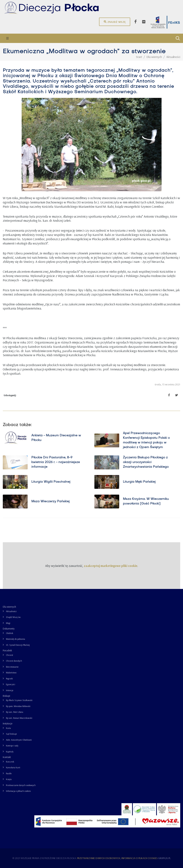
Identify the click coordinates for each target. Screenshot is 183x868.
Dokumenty (9, 629)
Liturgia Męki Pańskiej (139, 482)
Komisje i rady (12, 746)
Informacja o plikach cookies (18, 791)
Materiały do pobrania (15, 639)
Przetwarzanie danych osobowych (21, 785)
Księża (9, 779)
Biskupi (6, 696)
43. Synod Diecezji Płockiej (18, 645)
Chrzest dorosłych (14, 661)
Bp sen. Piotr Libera (15, 712)
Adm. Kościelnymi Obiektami (19, 740)
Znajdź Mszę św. (14, 617)
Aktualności (11, 611)
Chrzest (10, 655)
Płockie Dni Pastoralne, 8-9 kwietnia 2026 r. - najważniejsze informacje (56, 462)
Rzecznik (10, 762)
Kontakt (7, 757)
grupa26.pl (164, 858)
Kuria (8, 728)
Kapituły (10, 752)
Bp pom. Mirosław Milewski (18, 706)
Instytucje (8, 723)
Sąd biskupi (11, 734)
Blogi (8, 623)
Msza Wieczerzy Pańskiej (50, 502)
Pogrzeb (9, 679)
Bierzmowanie (12, 667)
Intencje (10, 690)
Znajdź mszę (115, 22)
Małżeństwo (11, 673)
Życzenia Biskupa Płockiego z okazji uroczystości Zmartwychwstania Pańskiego (146, 462)
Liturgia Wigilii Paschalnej (51, 482)
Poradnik (7, 650)
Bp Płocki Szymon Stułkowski (19, 700)
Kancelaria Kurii (13, 767)
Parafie (9, 773)
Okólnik (10, 633)
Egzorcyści (11, 684)
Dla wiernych (9, 607)
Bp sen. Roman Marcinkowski (19, 718)
